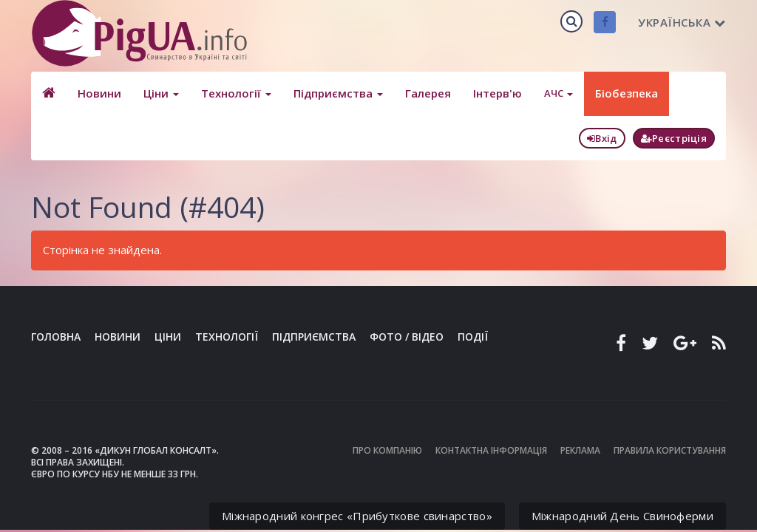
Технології (236, 93)
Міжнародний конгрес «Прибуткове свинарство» (357, 516)
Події (473, 337)
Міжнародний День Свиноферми (622, 516)
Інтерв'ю (498, 93)
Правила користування (670, 450)
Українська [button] (682, 22)
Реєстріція (674, 138)
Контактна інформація (491, 450)
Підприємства (338, 93)
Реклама (580, 450)
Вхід (602, 138)
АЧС (559, 93)
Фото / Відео (407, 337)
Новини (99, 93)
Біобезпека (627, 93)
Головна (56, 337)
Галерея (428, 93)
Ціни (161, 93)
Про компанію (387, 450)
